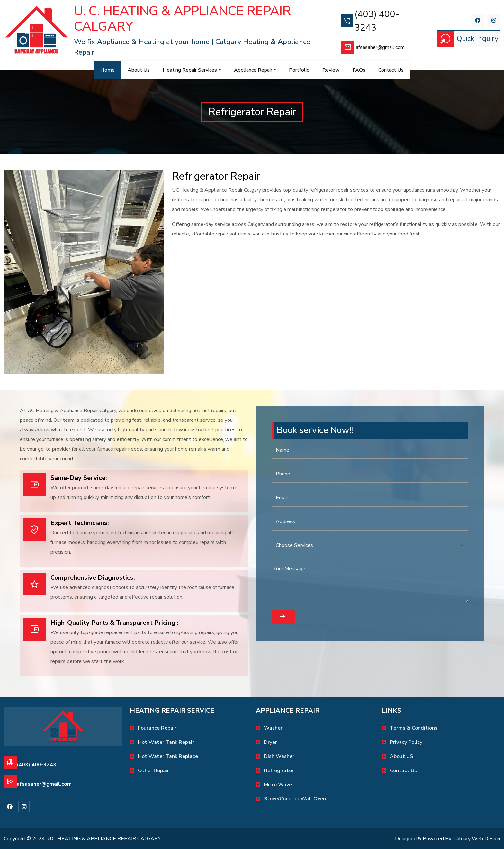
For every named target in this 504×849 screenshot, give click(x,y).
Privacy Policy (406, 742)
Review (331, 70)
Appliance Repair (253, 70)
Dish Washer (279, 756)
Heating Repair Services (190, 70)
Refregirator (279, 771)
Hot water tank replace (168, 756)
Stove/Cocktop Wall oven (295, 799)
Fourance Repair (157, 728)
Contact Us (403, 771)
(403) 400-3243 (370, 21)
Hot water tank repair (166, 742)
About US (401, 756)
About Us (139, 70)
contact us (391, 70)
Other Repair (153, 771)
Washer (273, 728)
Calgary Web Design (477, 839)
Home (111, 70)
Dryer (270, 742)
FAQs (359, 70)
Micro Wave (278, 785)
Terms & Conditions (414, 728)
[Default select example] (370, 546)
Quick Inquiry (468, 39)
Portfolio (299, 70)
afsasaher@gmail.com (373, 47)
